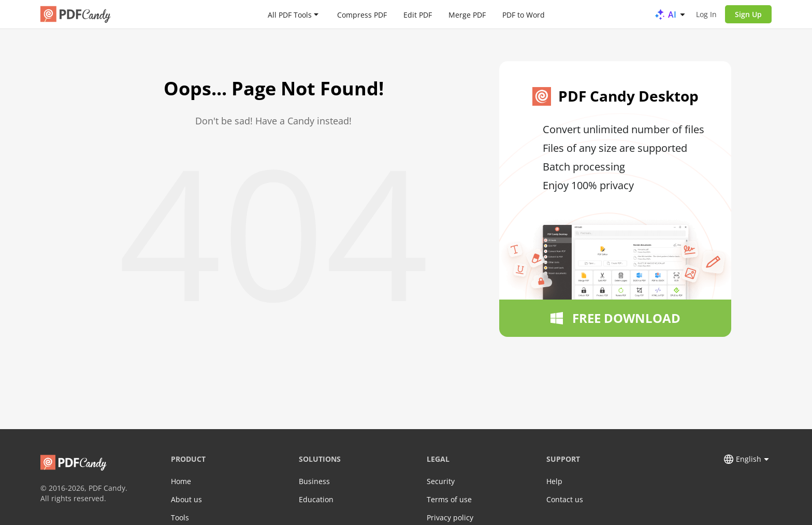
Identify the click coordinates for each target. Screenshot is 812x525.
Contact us (565, 499)
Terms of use (449, 499)
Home (181, 481)
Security (441, 481)
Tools (180, 517)
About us (186, 499)
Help (554, 481)
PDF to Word (524, 14)
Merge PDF (467, 14)
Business (314, 481)
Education (316, 499)
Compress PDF (362, 14)
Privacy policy (450, 517)
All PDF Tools (290, 14)
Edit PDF (418, 14)
